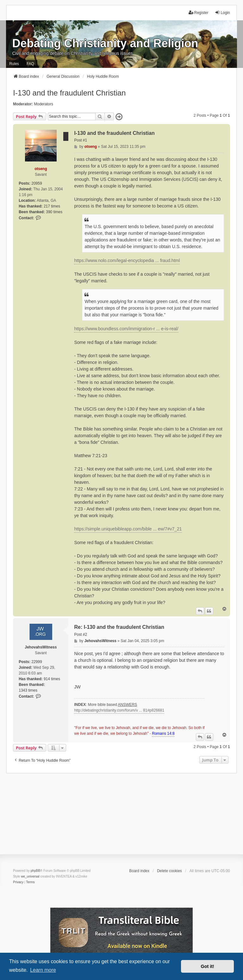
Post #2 (81, 635)
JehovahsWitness (41, 647)
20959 (37, 183)
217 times (52, 206)
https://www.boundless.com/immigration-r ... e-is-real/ (126, 329)
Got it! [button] (208, 966)
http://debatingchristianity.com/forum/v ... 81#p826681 (119, 710)
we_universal (30, 876)
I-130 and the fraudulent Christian (69, 93)
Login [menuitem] (222, 13)
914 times (52, 679)
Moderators (44, 104)
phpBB (35, 871)
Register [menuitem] (199, 13)
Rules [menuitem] (14, 64)
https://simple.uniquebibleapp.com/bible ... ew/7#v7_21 (128, 529)
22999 (37, 662)
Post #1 (81, 140)
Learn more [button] (43, 970)
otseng (41, 169)
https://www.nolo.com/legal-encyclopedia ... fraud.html (127, 260)
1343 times (28, 690)
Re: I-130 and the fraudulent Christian (119, 627)
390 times (54, 212)
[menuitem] (18, 882)
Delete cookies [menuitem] (169, 871)
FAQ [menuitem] (30, 64)
